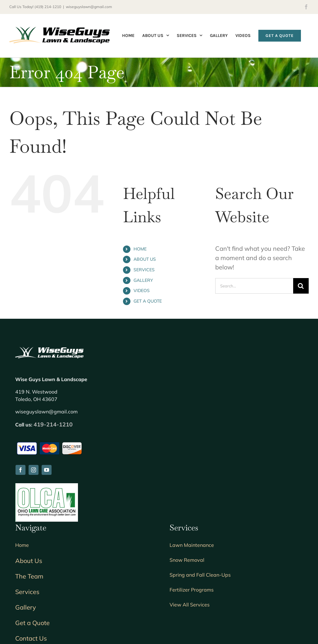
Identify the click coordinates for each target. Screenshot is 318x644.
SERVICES (144, 270)
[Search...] (254, 286)
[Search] (301, 286)
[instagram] (34, 470)
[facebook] (20, 470)
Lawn (192, 545)
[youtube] (47, 470)
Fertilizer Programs (192, 590)
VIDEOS (142, 290)
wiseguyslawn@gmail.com (89, 7)
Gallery (26, 607)
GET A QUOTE (148, 301)
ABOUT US (145, 259)
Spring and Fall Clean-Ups (200, 575)
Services (27, 592)
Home (22, 545)
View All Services (190, 605)
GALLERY (143, 280)
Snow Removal (187, 560)
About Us (29, 561)
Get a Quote (32, 623)
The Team (29, 576)
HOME (140, 249)
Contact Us (31, 638)
